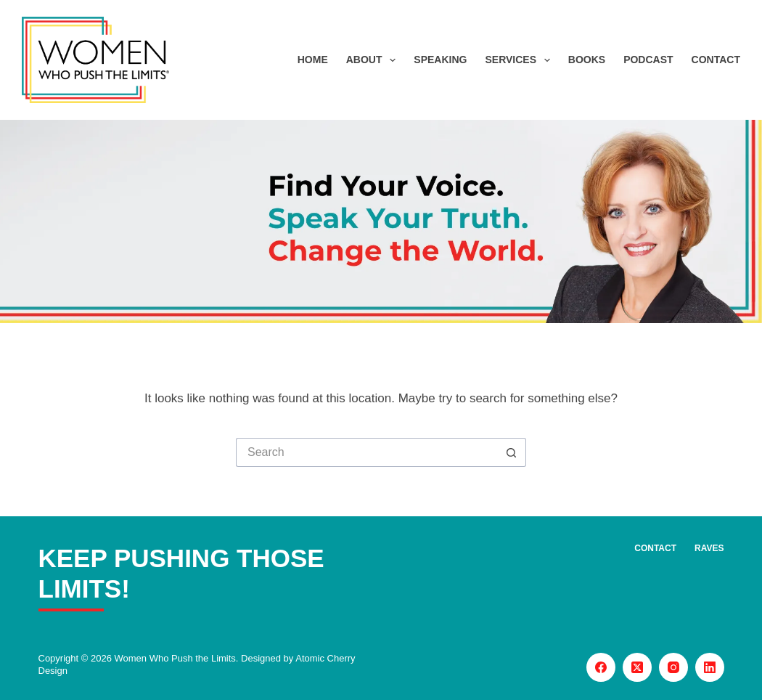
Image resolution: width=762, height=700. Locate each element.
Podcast (648, 60)
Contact (716, 60)
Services (520, 60)
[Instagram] (673, 667)
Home (313, 60)
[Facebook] (601, 667)
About (374, 60)
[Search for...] (366, 452)
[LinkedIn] (710, 667)
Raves (709, 548)
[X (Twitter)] (637, 667)
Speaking (440, 60)
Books (587, 60)
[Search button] (512, 452)
